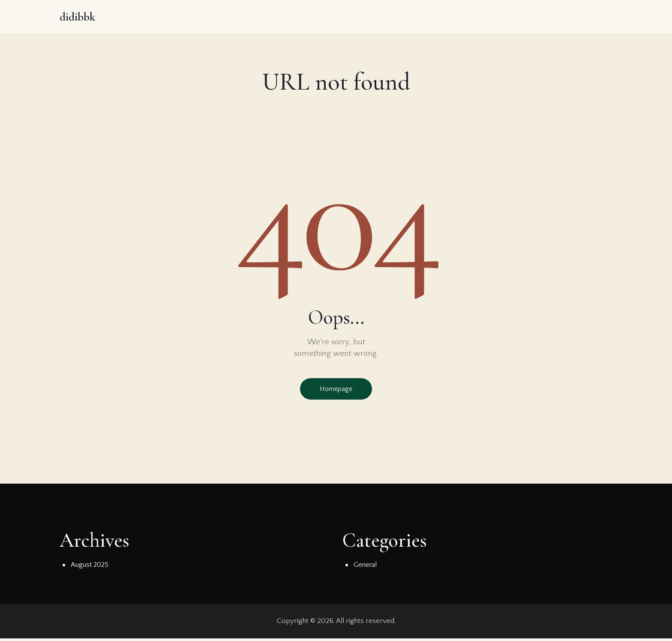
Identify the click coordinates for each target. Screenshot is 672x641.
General (366, 568)
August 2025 (90, 568)
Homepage (336, 391)
